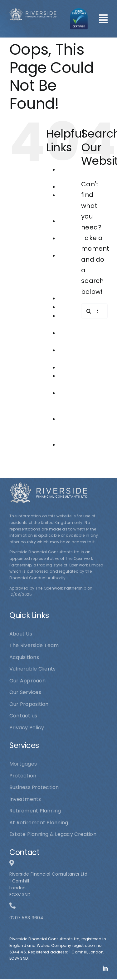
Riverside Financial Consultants (74, 402)
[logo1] (33, 11)
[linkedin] (105, 968)
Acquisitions (73, 187)
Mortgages (72, 307)
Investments (74, 298)
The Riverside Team (70, 428)
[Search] (89, 311)
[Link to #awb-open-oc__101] (103, 19)
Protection (72, 367)
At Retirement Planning (73, 204)
